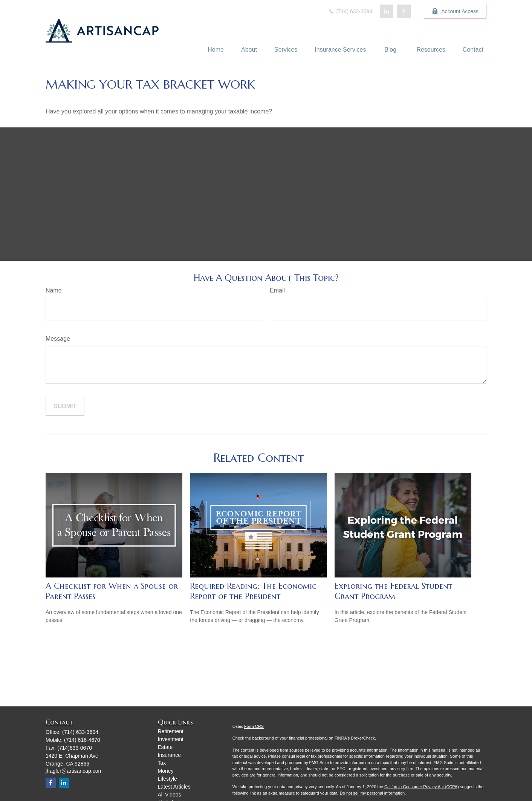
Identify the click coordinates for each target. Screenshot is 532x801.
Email (277, 290)
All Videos (170, 795)
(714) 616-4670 (82, 740)
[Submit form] (65, 406)
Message (58, 339)
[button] (216, 50)
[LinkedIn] (387, 11)
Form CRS (254, 726)
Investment (171, 739)
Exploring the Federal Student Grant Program (393, 591)
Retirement (171, 731)
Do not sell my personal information (372, 793)
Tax (162, 763)
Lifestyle (167, 779)
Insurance (169, 755)
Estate (165, 747)
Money (166, 771)
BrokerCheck (363, 738)
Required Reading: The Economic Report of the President (253, 591)
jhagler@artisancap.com (74, 771)
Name (54, 290)
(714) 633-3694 (350, 11)
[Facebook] (404, 11)
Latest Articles (174, 787)
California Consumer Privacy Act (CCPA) (422, 787)
